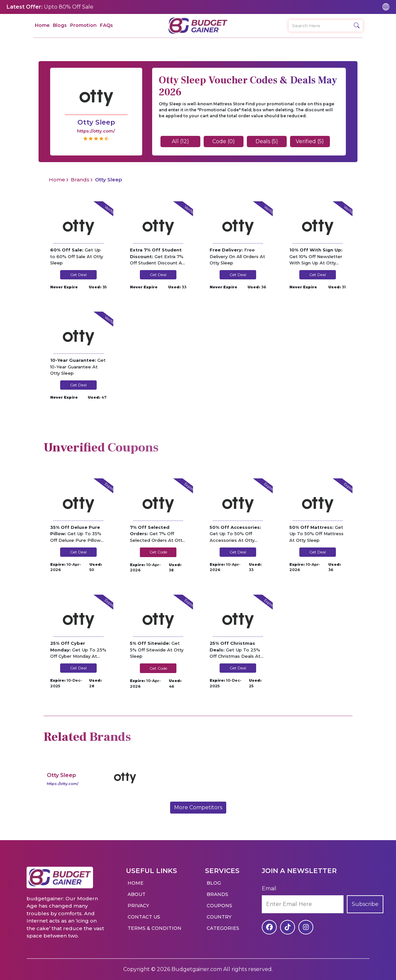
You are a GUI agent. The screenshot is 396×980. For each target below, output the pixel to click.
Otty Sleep (61, 775)
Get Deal (78, 275)
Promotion (83, 25)
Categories (223, 928)
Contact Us (144, 917)
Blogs (60, 25)
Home (42, 25)
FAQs (106, 25)
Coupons (219, 906)
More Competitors (198, 807)
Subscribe (365, 904)
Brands (80, 180)
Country (219, 917)
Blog (214, 883)
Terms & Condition (154, 928)
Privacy (138, 906)
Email (269, 888)
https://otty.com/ (63, 784)
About (137, 894)
